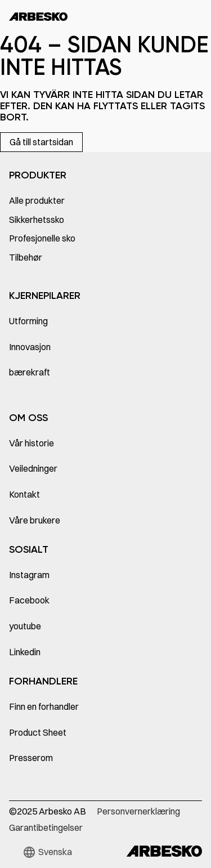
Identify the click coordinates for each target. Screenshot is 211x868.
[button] (47, 852)
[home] (38, 17)
